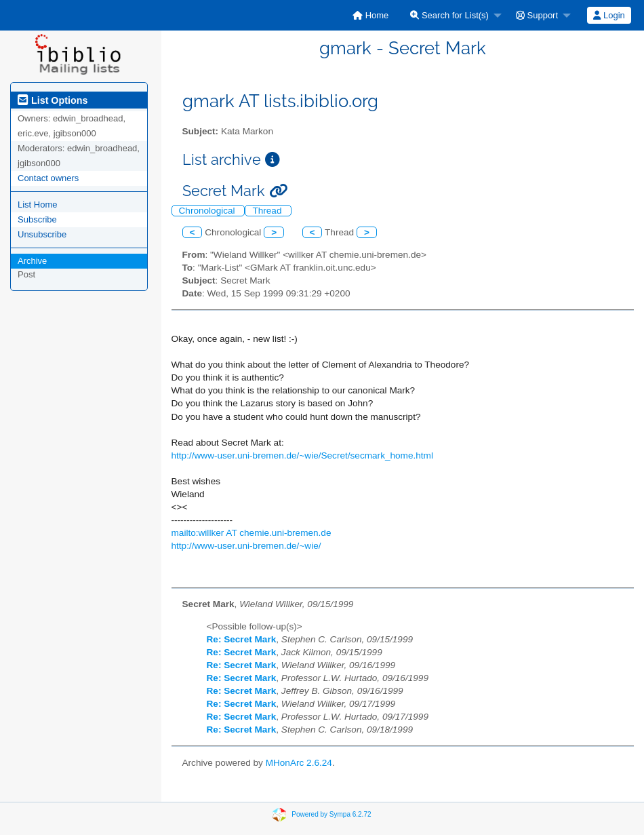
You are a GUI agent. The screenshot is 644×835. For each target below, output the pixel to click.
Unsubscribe (42, 234)
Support (537, 15)
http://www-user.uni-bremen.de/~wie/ (246, 546)
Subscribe (37, 219)
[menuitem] (370, 15)
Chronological (208, 211)
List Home (38, 205)
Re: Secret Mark (242, 639)
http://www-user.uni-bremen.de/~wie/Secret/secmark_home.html (302, 455)
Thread (268, 211)
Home (370, 15)
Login (609, 15)
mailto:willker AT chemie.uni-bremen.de (251, 533)
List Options (53, 100)
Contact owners (48, 178)
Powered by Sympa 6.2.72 (331, 814)
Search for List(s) (449, 15)
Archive (32, 261)
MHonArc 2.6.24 (299, 763)
